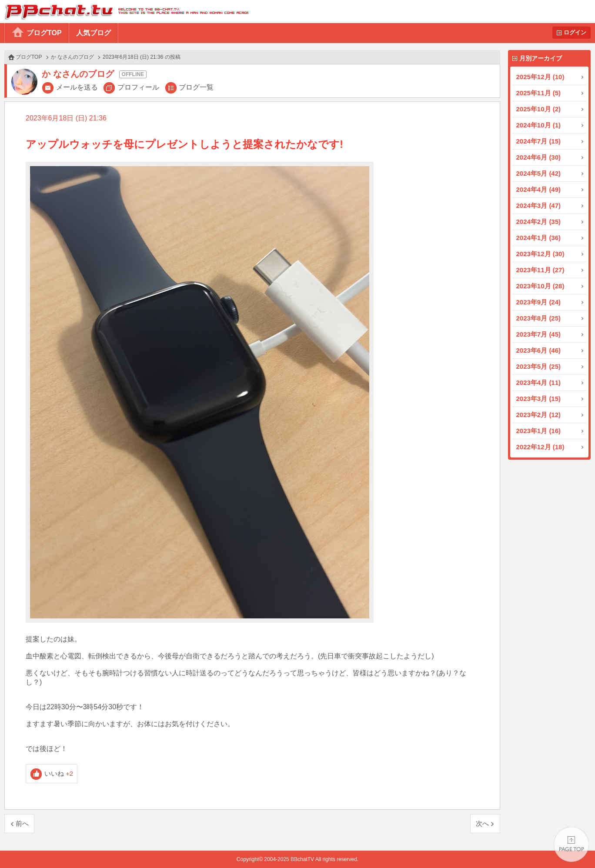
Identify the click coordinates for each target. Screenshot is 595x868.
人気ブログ (94, 33)
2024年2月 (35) (539, 222)
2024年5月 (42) (539, 173)
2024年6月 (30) (539, 157)
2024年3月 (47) (539, 205)
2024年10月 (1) (539, 125)
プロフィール (138, 87)
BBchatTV (124, 12)
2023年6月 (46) (539, 350)
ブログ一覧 (196, 87)
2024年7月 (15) (539, 141)
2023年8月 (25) (539, 318)
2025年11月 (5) (539, 93)
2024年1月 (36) (539, 238)
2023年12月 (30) (540, 254)
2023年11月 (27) (540, 270)
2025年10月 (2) (539, 109)
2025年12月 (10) (540, 77)
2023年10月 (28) (540, 286)
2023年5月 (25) (539, 366)
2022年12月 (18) (540, 447)
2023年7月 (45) (539, 334)
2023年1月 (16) (539, 431)
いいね (59, 773)
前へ (22, 823)
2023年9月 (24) (539, 302)
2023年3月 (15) (539, 399)
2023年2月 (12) (539, 415)
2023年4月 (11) (539, 382)
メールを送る (77, 87)
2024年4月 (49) (539, 189)
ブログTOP (44, 33)
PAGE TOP (571, 844)
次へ (482, 823)
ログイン (575, 32)
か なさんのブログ (72, 57)
